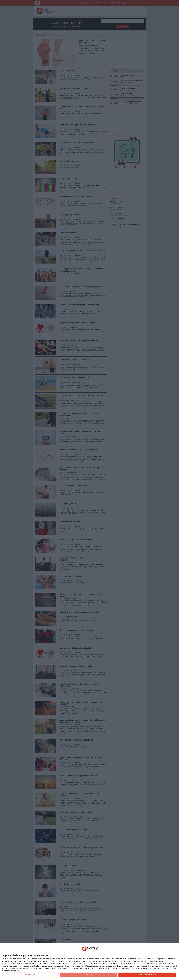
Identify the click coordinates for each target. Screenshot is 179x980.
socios (19, 959)
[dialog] (89, 961)
